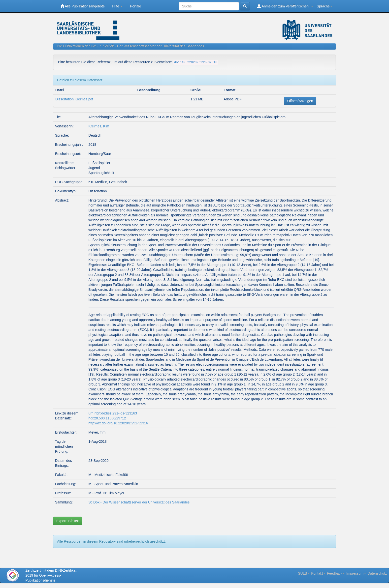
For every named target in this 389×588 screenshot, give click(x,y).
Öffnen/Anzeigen (300, 101)
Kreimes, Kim (99, 126)
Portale (135, 6)
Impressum (355, 573)
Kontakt (317, 573)
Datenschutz (377, 573)
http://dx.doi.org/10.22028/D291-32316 (118, 423)
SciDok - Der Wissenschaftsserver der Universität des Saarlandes (154, 46)
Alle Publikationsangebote (83, 6)
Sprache (324, 6)
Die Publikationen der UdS (77, 46)
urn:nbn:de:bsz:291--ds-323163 (113, 413)
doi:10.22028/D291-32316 (196, 62)
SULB (303, 573)
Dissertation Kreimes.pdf (74, 99)
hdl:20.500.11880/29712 (107, 418)
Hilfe (117, 6)
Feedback (335, 573)
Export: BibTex (67, 521)
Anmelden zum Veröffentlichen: (285, 6)
